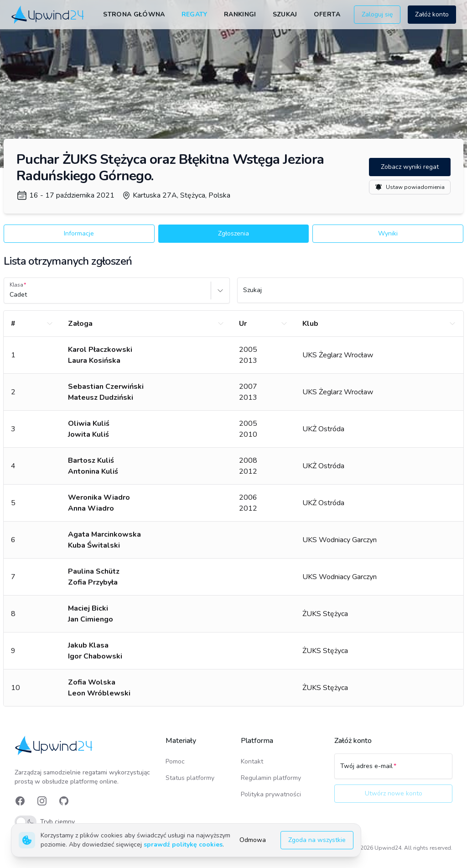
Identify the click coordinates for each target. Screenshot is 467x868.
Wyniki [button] (388, 233)
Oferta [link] (327, 14)
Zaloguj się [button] (377, 14)
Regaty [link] (195, 14)
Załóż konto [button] (432, 14)
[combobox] (10, 295)
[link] (48, 15)
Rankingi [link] (240, 14)
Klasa (16, 285)
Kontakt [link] (252, 761)
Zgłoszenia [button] (233, 233)
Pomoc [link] (175, 761)
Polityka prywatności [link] (271, 794)
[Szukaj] (350, 294)
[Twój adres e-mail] (393, 770)
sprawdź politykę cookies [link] (183, 844)
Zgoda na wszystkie (317, 840)
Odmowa (253, 840)
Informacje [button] (79, 233)
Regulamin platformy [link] (271, 778)
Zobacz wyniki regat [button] (410, 167)
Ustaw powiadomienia (410, 187)
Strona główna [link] (134, 14)
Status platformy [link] (190, 778)
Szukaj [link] (285, 14)
